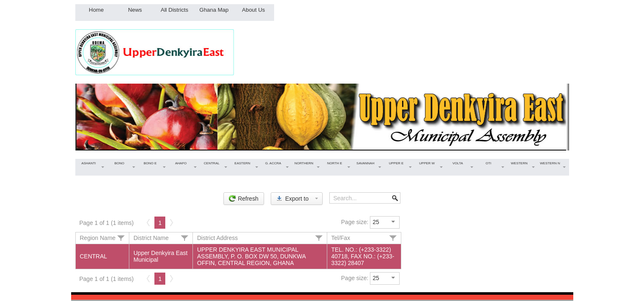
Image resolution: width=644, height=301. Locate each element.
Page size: (355, 222)
